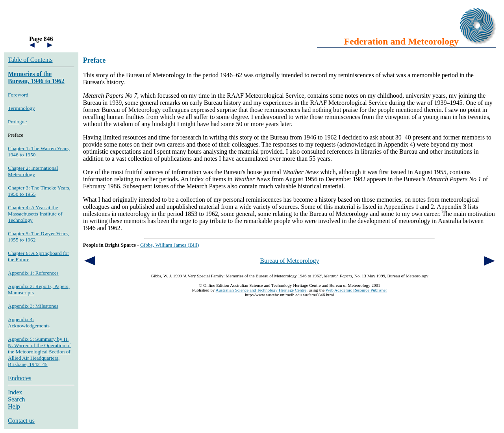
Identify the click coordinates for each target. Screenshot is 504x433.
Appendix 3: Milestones (33, 306)
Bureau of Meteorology (289, 261)
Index (15, 392)
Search (17, 399)
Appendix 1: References (33, 273)
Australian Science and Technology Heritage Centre (261, 290)
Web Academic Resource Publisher (356, 290)
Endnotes (20, 378)
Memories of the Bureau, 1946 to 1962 (36, 77)
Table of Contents (30, 60)
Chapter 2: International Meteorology (33, 171)
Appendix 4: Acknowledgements (29, 322)
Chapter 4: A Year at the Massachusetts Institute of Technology (35, 214)
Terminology (21, 108)
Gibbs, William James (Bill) (170, 245)
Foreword (18, 95)
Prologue (17, 122)
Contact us (21, 421)
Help (14, 406)
